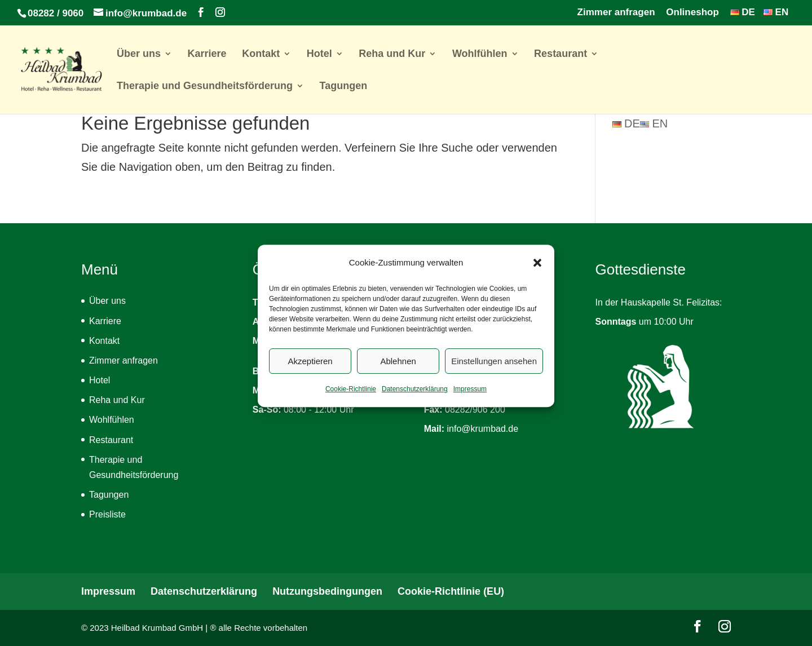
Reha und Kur (392, 54)
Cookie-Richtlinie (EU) (451, 591)
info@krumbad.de (483, 429)
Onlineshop (692, 12)
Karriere (207, 54)
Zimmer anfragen (616, 12)
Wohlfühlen (480, 54)
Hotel (319, 54)
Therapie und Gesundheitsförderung (205, 87)
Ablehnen (398, 370)
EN (776, 12)
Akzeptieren (310, 370)
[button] (537, 272)
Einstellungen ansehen (494, 370)
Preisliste (107, 514)
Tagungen (344, 87)
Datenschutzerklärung (415, 398)
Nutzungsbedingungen (327, 591)
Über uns (139, 54)
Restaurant (561, 54)
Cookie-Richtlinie (351, 398)
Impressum (470, 398)
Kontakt (261, 54)
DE (743, 12)
